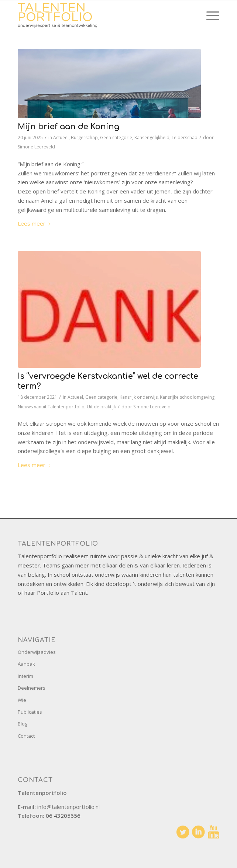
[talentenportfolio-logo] (98, 15)
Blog (23, 724)
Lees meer (35, 223)
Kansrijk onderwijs (139, 397)
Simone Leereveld (36, 147)
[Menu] (209, 15)
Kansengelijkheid (152, 138)
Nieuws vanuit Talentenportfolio (51, 407)
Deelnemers (32, 688)
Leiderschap (185, 138)
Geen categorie (116, 138)
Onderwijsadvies (37, 652)
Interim (25, 676)
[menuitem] (209, 15)
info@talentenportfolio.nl (68, 807)
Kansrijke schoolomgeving (187, 397)
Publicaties (30, 712)
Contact (26, 736)
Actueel (61, 138)
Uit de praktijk (101, 407)
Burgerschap (84, 138)
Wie (22, 700)
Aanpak (26, 664)
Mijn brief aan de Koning (68, 127)
